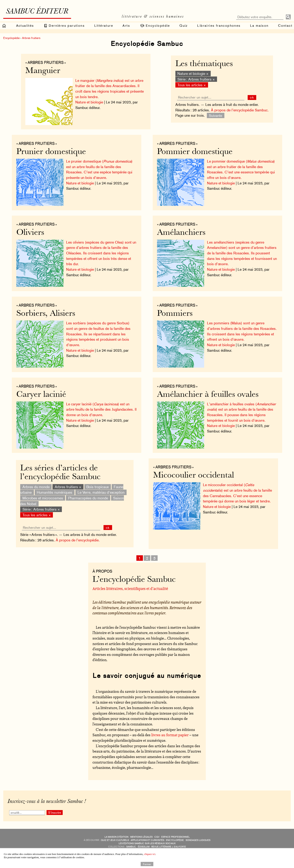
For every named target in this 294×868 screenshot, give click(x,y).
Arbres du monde (36, 487)
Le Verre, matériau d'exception (101, 492)
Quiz (184, 26)
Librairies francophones (219, 26)
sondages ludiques (198, 840)
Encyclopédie (155, 26)
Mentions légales (141, 837)
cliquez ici (150, 854)
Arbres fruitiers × (68, 487)
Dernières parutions (64, 26)
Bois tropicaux (97, 487)
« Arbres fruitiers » (46, 62)
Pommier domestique (195, 152)
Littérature (104, 26)
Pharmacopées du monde (88, 498)
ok (252, 97)
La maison (259, 26)
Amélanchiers (181, 233)
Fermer (147, 864)
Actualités (25, 26)
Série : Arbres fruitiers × (196, 79)
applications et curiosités (147, 840)
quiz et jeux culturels (115, 840)
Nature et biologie (89, 102)
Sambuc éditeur (37, 12)
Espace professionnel (175, 837)
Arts (126, 26)
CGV (157, 837)
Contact (285, 26)
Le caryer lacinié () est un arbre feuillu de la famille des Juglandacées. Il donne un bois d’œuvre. (101, 409)
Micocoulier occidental (194, 476)
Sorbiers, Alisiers (46, 314)
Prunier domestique (51, 152)
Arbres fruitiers (31, 38)
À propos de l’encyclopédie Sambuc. (240, 110)
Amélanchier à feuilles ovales (208, 395)
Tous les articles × (192, 85)
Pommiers (175, 314)
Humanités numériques (55, 492)
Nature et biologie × (193, 74)
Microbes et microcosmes (43, 498)
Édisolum (144, 847)
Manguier (43, 71)
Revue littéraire (169, 847)
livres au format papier (170, 735)
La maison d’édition (116, 837)
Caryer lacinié (41, 395)
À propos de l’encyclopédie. (78, 540)
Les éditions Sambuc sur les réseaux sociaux (147, 843)
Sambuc (131, 847)
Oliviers (30, 233)
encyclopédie (175, 840)
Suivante (215, 115)
